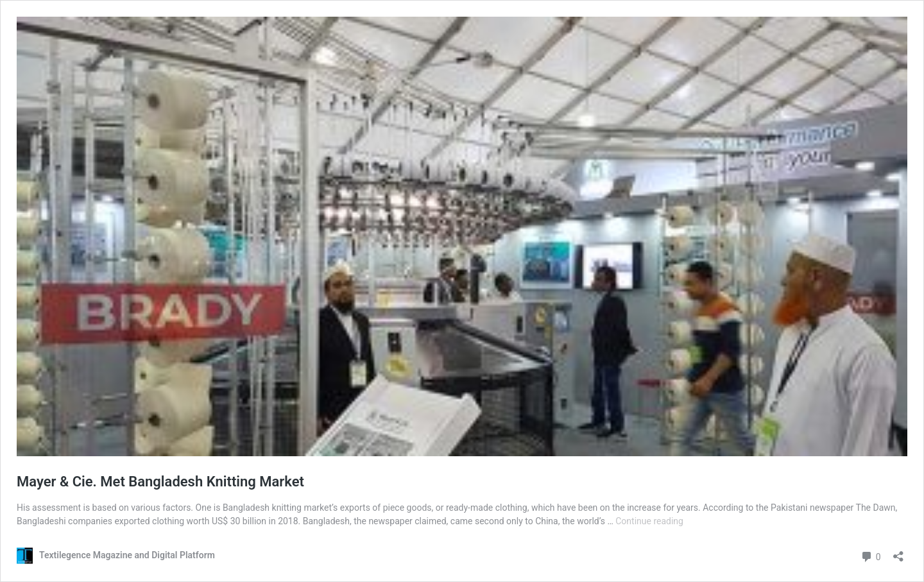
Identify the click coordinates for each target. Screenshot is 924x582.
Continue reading (649, 521)
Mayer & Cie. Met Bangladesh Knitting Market (160, 482)
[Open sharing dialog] (898, 552)
